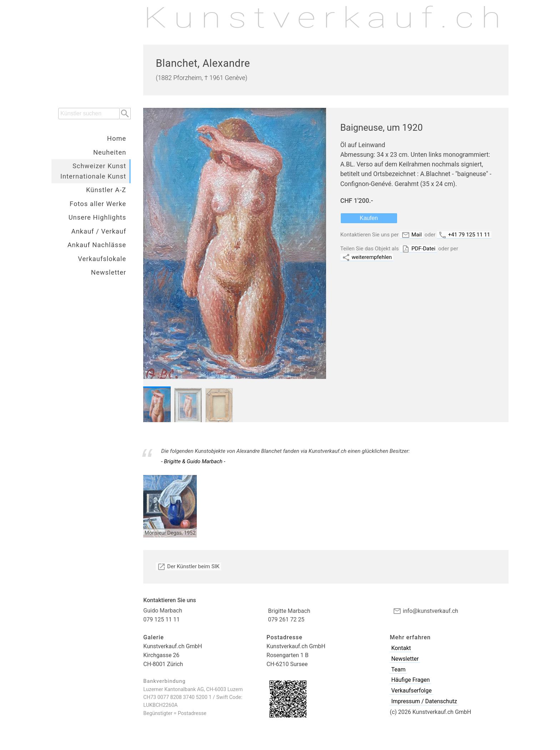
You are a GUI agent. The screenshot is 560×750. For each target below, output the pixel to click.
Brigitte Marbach (289, 611)
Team (398, 669)
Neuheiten (110, 152)
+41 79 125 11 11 (464, 235)
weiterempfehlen (367, 257)
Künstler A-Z (106, 190)
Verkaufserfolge (411, 691)
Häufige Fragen (410, 680)
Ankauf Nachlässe (97, 245)
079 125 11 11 (161, 619)
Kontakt (401, 648)
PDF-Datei (418, 249)
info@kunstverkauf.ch (426, 611)
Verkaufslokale (102, 259)
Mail (412, 235)
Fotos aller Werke (98, 204)
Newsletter (109, 272)
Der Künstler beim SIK (188, 566)
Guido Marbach (163, 611)
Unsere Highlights (97, 217)
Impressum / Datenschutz (424, 701)
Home (117, 138)
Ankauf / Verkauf (99, 231)
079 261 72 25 (286, 619)
